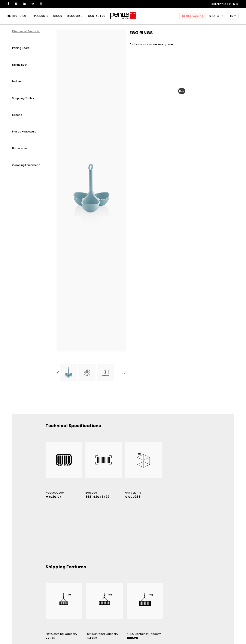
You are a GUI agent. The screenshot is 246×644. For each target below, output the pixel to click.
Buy (182, 91)
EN (233, 16)
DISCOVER (75, 16)
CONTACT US (97, 16)
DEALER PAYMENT (193, 16)
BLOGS (58, 16)
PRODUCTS (41, 16)
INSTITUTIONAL (18, 16)
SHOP (214, 16)
